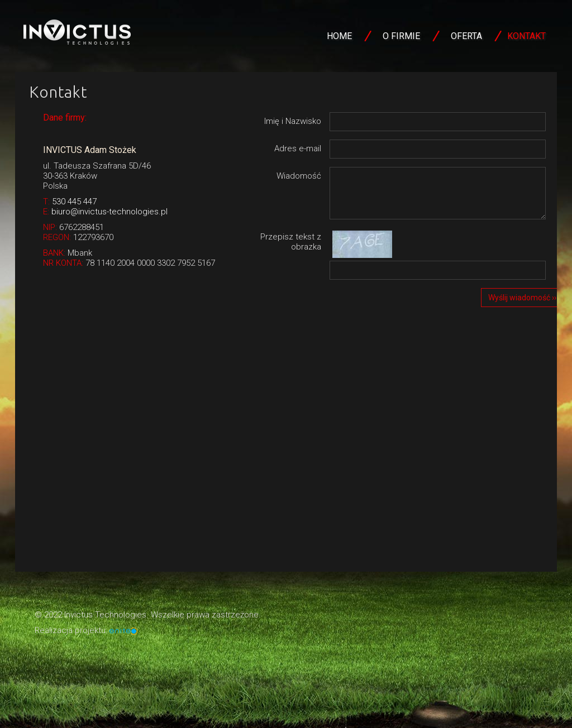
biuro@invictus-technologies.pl (109, 212)
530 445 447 (74, 202)
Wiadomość (299, 176)
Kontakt (526, 36)
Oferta (466, 36)
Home (339, 36)
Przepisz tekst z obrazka (291, 242)
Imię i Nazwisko (293, 121)
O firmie (401, 36)
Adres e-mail (298, 149)
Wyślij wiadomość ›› (522, 298)
